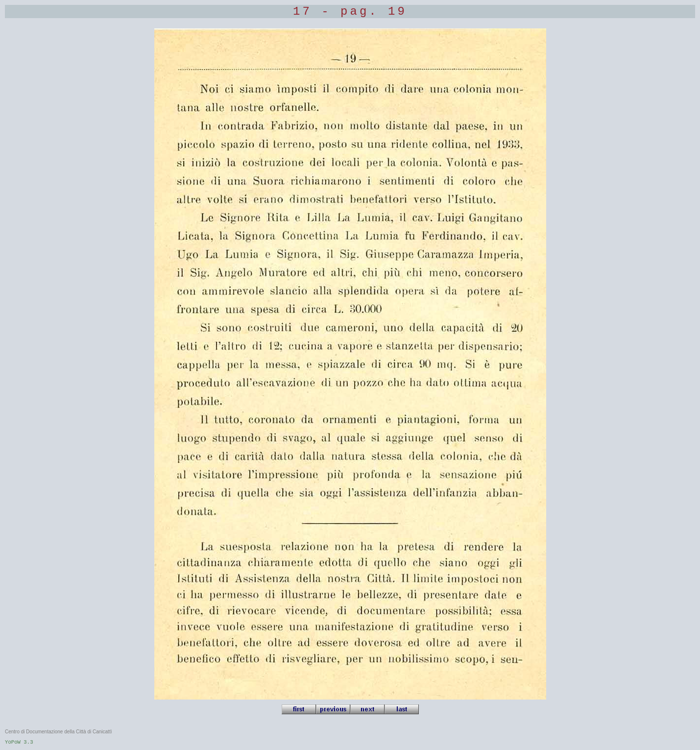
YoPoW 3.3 (19, 742)
